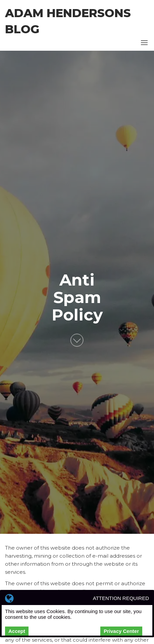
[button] (144, 43)
